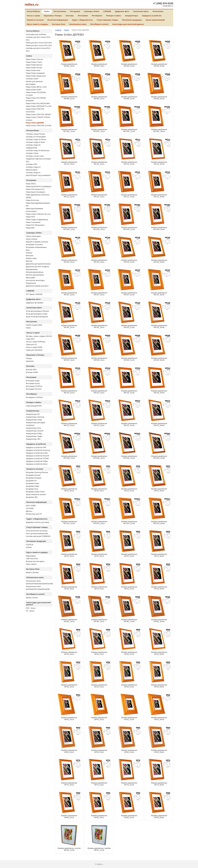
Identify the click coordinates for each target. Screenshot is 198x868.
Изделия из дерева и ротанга (37, 242)
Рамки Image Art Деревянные (37, 220)
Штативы (70, 16)
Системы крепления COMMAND (38, 536)
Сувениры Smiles (92, 11)
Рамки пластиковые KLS (35, 189)
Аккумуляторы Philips (34, 434)
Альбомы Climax (32, 153)
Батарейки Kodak (32, 483)
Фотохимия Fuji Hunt (34, 389)
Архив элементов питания (36, 495)
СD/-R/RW (30, 508)
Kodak (28, 328)
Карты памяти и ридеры (37, 24)
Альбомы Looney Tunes (35, 156)
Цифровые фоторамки (35, 303)
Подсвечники (31, 283)
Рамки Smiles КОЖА (34, 90)
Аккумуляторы (132, 16)
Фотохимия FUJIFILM (34, 386)
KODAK (29, 547)
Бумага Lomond (32, 598)
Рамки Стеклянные (33, 222)
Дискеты (29, 511)
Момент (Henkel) (32, 573)
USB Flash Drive (32, 559)
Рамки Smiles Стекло (34, 62)
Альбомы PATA (32, 164)
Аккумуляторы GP (33, 414)
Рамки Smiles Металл (34, 65)
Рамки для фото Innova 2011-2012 (39, 45)
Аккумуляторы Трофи (34, 436)
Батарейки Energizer (34, 478)
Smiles (47, 11)
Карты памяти (31, 564)
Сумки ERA (30, 339)
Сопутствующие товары (108, 20)
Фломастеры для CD (34, 514)
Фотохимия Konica (33, 384)
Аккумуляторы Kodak (34, 420)
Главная (58, 30)
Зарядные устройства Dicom (37, 464)
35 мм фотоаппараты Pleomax (37, 311)
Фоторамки (75, 11)
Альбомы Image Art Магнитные (38, 151)
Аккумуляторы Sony (33, 428)
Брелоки (29, 261)
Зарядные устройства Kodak (37, 453)
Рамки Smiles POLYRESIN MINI (38, 104)
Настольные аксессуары (35, 280)
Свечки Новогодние (33, 236)
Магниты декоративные (35, 275)
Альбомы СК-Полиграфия (36, 137)
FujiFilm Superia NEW (34, 325)
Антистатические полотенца (37, 531)
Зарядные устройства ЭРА (36, 448)
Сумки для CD (31, 345)
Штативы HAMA (32, 372)
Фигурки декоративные (35, 272)
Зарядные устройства (152, 16)
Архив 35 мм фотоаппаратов (37, 317)
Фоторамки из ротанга (34, 245)
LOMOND (107, 11)
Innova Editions (33, 11)
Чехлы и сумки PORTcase (36, 342)
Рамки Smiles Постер (34, 68)
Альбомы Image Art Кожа (35, 142)
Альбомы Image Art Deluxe (36, 140)
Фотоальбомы (60, 11)
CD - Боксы (30, 611)
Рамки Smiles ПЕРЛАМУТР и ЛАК (39, 106)
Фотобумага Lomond (99, 24)
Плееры (29, 358)
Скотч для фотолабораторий (37, 534)
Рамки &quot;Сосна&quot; (36, 192)
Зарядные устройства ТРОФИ (37, 459)
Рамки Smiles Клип (33, 70)
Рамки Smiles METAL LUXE (36, 87)
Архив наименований (155, 20)
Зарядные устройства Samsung (38, 450)
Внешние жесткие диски (35, 561)
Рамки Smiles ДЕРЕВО (35, 123)
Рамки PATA (30, 217)
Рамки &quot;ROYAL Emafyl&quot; (39, 187)
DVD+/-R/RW (31, 506)
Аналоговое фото (141, 11)
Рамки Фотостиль (33, 200)
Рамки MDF (30, 228)
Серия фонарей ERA (34, 406)
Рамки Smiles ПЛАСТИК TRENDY (39, 115)
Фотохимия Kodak (33, 381)
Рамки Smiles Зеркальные (36, 76)
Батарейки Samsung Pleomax (37, 472)
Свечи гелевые (32, 239)
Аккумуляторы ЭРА (33, 439)
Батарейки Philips (33, 486)
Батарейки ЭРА (32, 497)
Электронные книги (78, 24)
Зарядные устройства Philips (37, 461)
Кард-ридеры (31, 556)
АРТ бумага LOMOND (34, 294)
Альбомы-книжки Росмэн (35, 134)
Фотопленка (158, 11)
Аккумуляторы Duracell (35, 431)
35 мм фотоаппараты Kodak (37, 314)
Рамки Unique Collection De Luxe (38, 214)
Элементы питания (35, 20)
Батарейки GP (31, 481)
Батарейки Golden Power (35, 492)
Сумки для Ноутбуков (34, 350)
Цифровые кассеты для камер (37, 522)
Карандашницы (32, 269)
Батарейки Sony (32, 489)
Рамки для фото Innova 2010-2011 (39, 43)
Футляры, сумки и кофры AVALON (39, 336)
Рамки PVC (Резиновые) (35, 225)
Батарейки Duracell (33, 475)
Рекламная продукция (132, 20)
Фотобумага (97, 16)
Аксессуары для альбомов (36, 34)
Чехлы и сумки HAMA (34, 347)
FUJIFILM (29, 545)
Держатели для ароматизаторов (38, 264)
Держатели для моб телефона (37, 267)
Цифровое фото (122, 11)
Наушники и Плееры (53, 16)
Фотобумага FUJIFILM (34, 397)
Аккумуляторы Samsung (35, 417)
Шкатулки (29, 256)
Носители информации (58, 20)
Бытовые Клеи (59, 24)
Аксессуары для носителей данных (128, 24)
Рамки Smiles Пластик (34, 59)
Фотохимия (83, 16)
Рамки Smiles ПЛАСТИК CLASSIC (39, 126)
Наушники (30, 361)
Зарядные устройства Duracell (37, 456)
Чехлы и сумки (33, 16)
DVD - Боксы (31, 608)
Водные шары (31, 258)
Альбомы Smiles (32, 79)
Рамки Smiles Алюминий (35, 73)
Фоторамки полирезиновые (36, 247)
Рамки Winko (31, 184)
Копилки (29, 253)
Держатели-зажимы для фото (37, 286)
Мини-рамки (31, 278)
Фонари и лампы (114, 16)
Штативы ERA (31, 370)
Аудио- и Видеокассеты (82, 20)
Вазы (28, 250)
